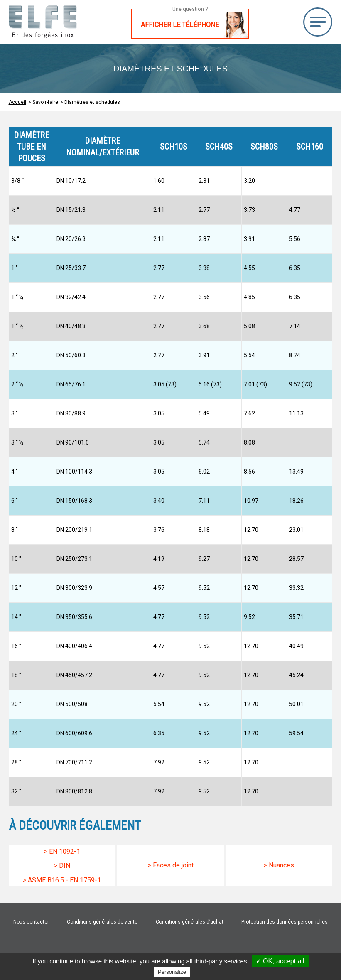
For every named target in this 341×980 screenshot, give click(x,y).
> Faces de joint (171, 865)
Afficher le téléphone (180, 25)
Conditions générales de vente (102, 922)
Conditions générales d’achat (190, 922)
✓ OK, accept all (280, 961)
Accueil (17, 102)
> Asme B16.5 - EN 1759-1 (62, 880)
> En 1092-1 (62, 851)
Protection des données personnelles (285, 922)
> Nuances (279, 865)
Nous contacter (31, 922)
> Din (62, 866)
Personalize (172, 972)
